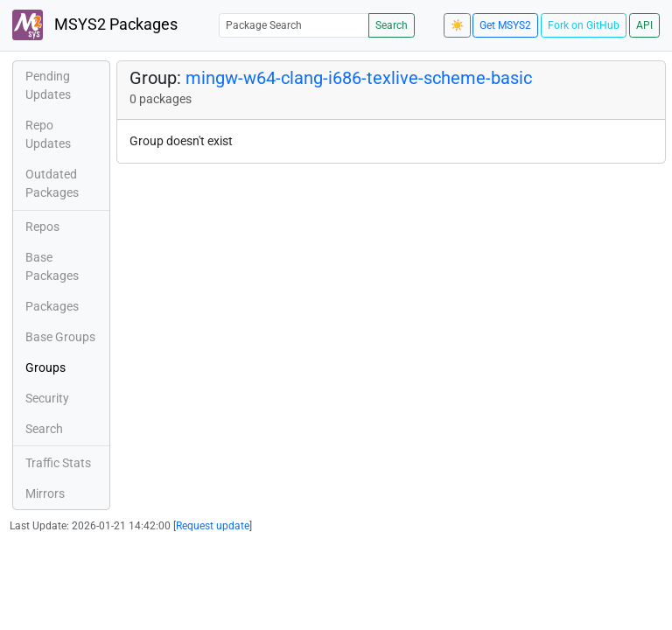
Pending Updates (48, 85)
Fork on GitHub (584, 25)
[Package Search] (294, 25)
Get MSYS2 (505, 25)
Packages (52, 306)
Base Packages (52, 266)
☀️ (457, 25)
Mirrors (45, 493)
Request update (213, 526)
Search (392, 25)
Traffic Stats (58, 463)
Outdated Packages (52, 183)
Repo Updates (48, 134)
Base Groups (60, 337)
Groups (45, 367)
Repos (42, 227)
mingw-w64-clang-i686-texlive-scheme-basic (359, 78)
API (644, 25)
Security (47, 398)
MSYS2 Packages (95, 25)
